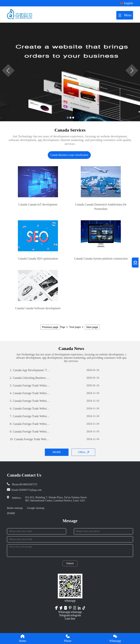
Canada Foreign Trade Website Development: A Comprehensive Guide (30, 386)
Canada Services (70, 130)
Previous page (50, 327)
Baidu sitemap (15, 508)
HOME (11, 513)
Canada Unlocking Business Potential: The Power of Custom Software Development (30, 378)
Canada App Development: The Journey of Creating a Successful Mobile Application (30, 370)
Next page (92, 327)
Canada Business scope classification (69, 155)
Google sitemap (36, 508)
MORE (57, 452)
